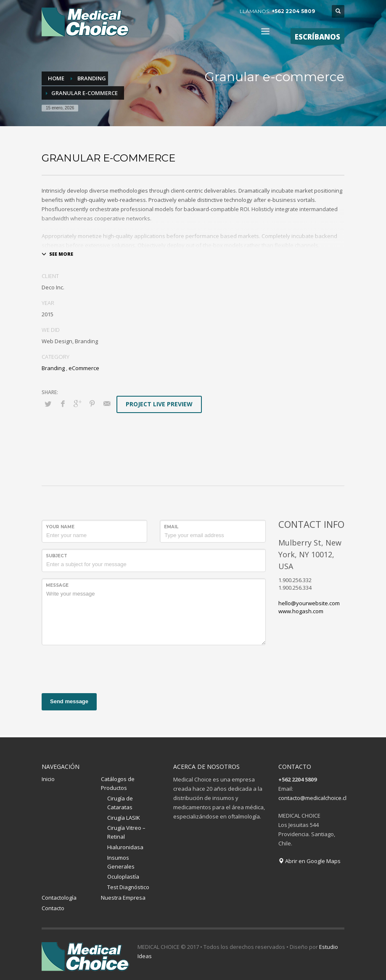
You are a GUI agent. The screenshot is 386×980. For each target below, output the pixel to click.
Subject (57, 556)
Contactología (59, 898)
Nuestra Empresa (123, 898)
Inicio (48, 779)
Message (57, 585)
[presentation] (106, 668)
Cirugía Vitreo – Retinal (126, 832)
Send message (69, 701)
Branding (53, 368)
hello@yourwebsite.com (309, 603)
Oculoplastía (123, 877)
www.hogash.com (301, 611)
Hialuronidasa (125, 847)
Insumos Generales (121, 862)
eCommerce (84, 368)
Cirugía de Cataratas (120, 803)
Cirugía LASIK (124, 818)
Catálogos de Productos (118, 783)
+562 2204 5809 (293, 11)
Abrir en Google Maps (309, 861)
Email (171, 527)
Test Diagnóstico (128, 887)
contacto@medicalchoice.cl (312, 798)
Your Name (60, 527)
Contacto (53, 908)
